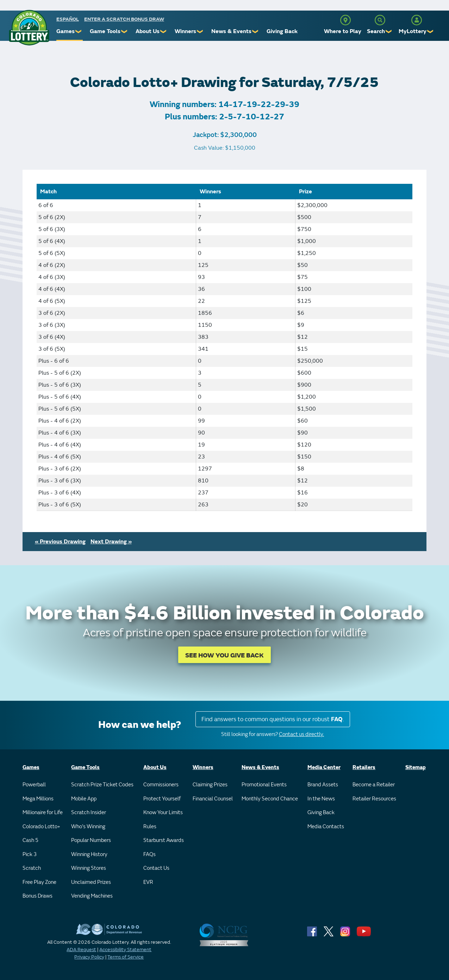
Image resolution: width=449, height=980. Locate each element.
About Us (148, 31)
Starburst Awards (164, 840)
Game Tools (105, 31)
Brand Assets (323, 785)
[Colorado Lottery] (29, 28)
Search (376, 31)
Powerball (34, 785)
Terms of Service (126, 957)
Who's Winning (88, 827)
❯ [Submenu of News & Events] (255, 32)
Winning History (89, 854)
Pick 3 (30, 854)
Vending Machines (92, 896)
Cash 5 (30, 840)
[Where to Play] (345, 20)
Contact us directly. (301, 734)
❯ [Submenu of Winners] (200, 32)
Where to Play (343, 31)
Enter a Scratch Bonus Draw (124, 19)
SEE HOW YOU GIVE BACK (224, 656)
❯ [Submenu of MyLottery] (431, 32)
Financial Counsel (213, 799)
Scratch (32, 868)
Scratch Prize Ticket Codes (102, 785)
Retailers (364, 767)
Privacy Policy (89, 957)
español (68, 19)
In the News (321, 799)
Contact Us (156, 868)
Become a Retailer (374, 785)
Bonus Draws (38, 896)
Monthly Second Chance (270, 799)
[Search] (380, 20)
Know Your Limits (163, 813)
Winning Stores (89, 868)
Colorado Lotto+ (41, 827)
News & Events (231, 31)
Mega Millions (38, 799)
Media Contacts (326, 827)
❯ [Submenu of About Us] (164, 32)
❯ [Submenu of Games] (79, 32)
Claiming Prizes (210, 785)
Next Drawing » (111, 542)
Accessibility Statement (125, 950)
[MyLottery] (417, 20)
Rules (150, 827)
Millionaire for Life (43, 813)
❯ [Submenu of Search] (389, 32)
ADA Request (81, 950)
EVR (148, 882)
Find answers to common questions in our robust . (273, 719)
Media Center (324, 767)
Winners (185, 31)
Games (66, 31)
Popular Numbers (91, 840)
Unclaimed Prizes (91, 882)
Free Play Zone (39, 882)
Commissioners (161, 785)
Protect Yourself (162, 799)
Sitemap (416, 767)
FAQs (149, 854)
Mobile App (84, 799)
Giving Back (282, 31)
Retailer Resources (374, 799)
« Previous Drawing (60, 542)
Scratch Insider (89, 813)
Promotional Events (264, 785)
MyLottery (413, 31)
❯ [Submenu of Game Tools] (124, 32)
